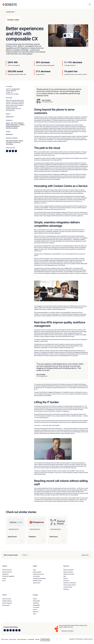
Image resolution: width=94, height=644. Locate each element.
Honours (35, 609)
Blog (65, 576)
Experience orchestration (70, 583)
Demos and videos (68, 572)
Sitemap (37, 639)
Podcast (66, 578)
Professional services (38, 574)
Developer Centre (37, 581)
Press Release (9, 144)
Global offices (36, 601)
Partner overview (7, 599)
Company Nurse (16, 89)
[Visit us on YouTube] (16, 630)
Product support (37, 572)
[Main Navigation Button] (90, 4)
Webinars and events (69, 574)
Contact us (25, 555)
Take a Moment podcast (12, 141)
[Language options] (85, 555)
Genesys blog (17, 142)
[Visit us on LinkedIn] (5, 630)
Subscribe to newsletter (67, 631)
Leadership (36, 603)
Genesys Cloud (10, 117)
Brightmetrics (9, 134)
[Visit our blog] (19, 630)
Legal (34, 614)
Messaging (21, 123)
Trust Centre (36, 607)
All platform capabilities (8, 576)
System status (37, 583)
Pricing (4, 578)
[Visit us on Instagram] (8, 630)
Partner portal (6, 605)
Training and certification (39, 578)
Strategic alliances (7, 601)
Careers (35, 599)
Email (16, 123)
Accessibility (31, 639)
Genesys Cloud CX (7, 570)
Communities (36, 576)
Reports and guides (68, 570)
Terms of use (5, 639)
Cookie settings (45, 640)
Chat (12, 123)
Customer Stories (10, 12)
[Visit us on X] (11, 630)
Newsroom (36, 612)
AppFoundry (5, 574)
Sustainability (36, 605)
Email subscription (22, 639)
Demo (4, 581)
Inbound (8, 123)
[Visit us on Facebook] (14, 630)
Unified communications (12, 125)
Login (34, 570)
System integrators (7, 603)
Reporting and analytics (12, 128)
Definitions (66, 589)
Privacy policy (12, 639)
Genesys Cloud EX (7, 572)
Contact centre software (70, 585)
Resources (66, 581)
